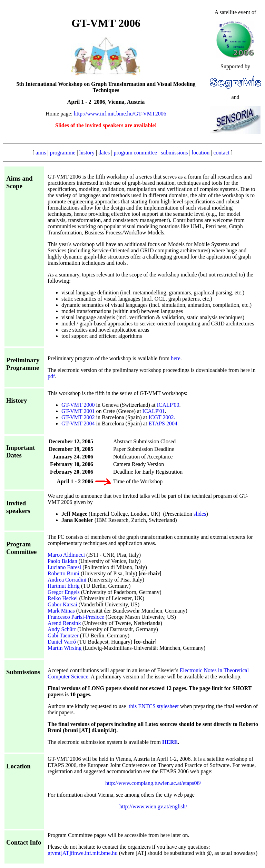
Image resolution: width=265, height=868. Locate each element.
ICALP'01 (154, 411)
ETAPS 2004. (164, 423)
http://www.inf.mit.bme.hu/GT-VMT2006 (120, 114)
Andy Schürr (62, 629)
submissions (174, 153)
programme (63, 153)
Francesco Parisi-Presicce (76, 617)
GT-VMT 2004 (78, 423)
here (176, 358)
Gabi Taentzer (63, 635)
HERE (170, 742)
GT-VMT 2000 (78, 405)
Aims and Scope (19, 182)
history (87, 153)
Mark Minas (61, 611)
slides (200, 514)
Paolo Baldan (62, 561)
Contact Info (24, 842)
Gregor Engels (64, 592)
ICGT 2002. (162, 417)
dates (104, 153)
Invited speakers (18, 507)
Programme (23, 368)
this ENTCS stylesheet (154, 706)
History (17, 400)
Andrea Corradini (67, 580)
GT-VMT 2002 (78, 417)
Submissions (23, 672)
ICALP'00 (168, 405)
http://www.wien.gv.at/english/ (153, 806)
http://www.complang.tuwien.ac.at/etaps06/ (153, 783)
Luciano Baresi (64, 567)
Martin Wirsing (65, 648)
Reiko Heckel (63, 598)
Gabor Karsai (62, 604)
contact (222, 153)
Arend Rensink (64, 623)
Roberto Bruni (63, 573)
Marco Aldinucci (66, 555)
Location (18, 766)
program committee (135, 153)
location (201, 153)
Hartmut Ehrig (64, 586)
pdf (51, 376)
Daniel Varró (62, 642)
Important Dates (21, 451)
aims (41, 153)
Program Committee (21, 548)
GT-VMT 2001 (78, 411)
